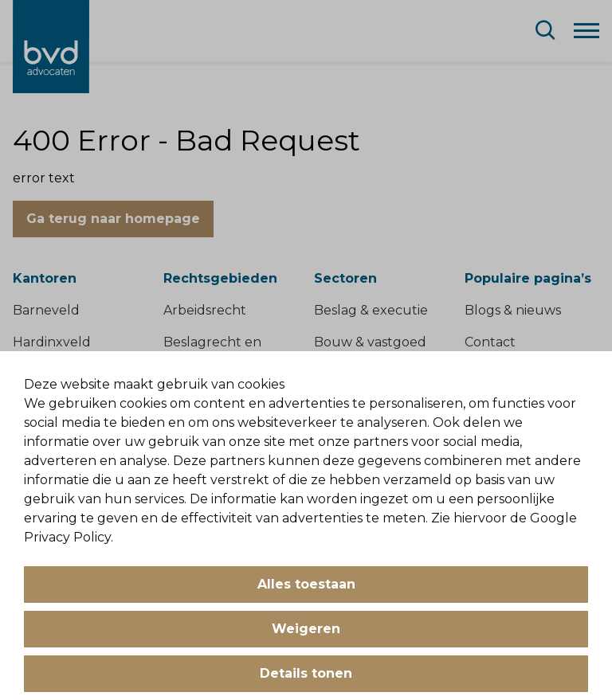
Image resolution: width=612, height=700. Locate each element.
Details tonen (306, 673)
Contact (490, 342)
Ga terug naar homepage (113, 219)
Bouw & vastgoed (370, 342)
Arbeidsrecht (205, 310)
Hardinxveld (52, 342)
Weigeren (306, 629)
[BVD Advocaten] (51, 47)
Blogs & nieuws (513, 310)
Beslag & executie (371, 310)
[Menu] (586, 29)
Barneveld (46, 310)
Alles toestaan (306, 584)
